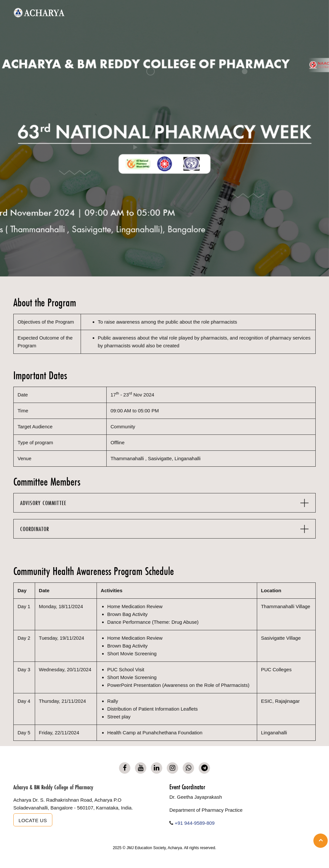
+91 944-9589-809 (195, 823)
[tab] (164, 503)
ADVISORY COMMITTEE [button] (43, 503)
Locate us (33, 820)
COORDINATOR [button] (35, 529)
